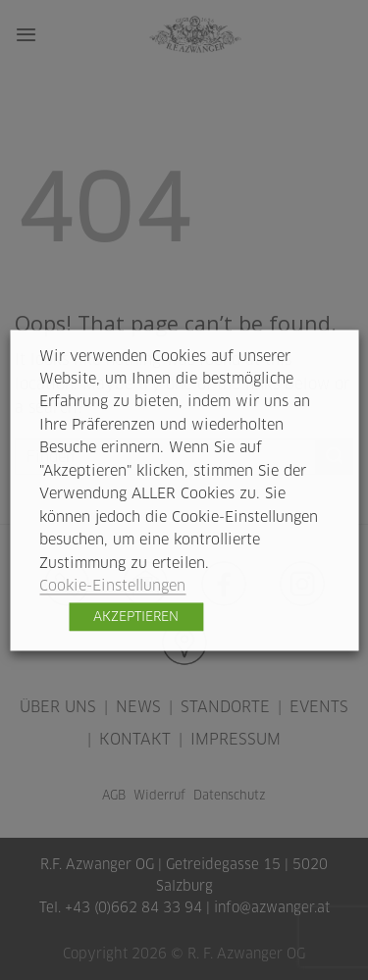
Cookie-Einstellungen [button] (112, 586)
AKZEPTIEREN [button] (136, 616)
